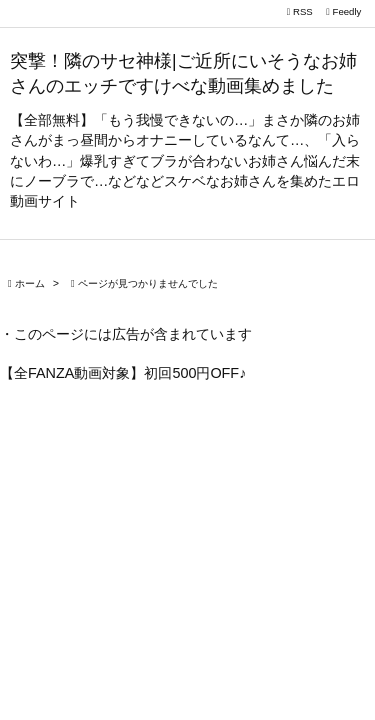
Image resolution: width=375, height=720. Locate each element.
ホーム (30, 283)
